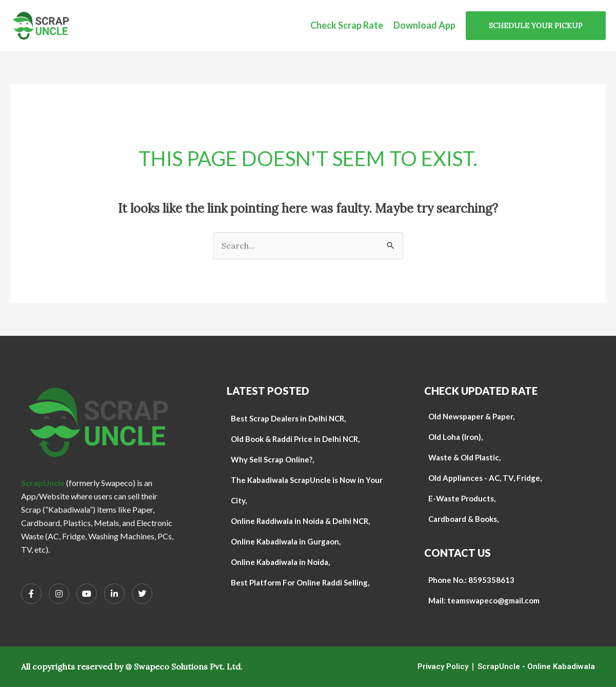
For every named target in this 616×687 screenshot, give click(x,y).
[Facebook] (31, 594)
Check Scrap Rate (347, 25)
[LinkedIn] (114, 594)
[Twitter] (142, 594)
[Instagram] (59, 594)
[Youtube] (87, 594)
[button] (536, 26)
